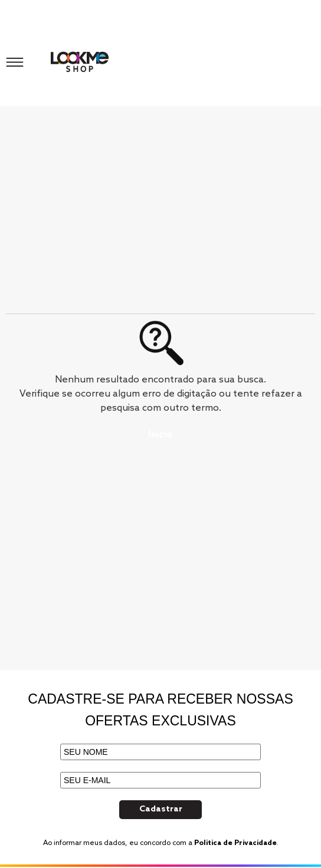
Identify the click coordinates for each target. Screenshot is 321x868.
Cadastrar (161, 809)
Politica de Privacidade (235, 843)
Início (160, 435)
